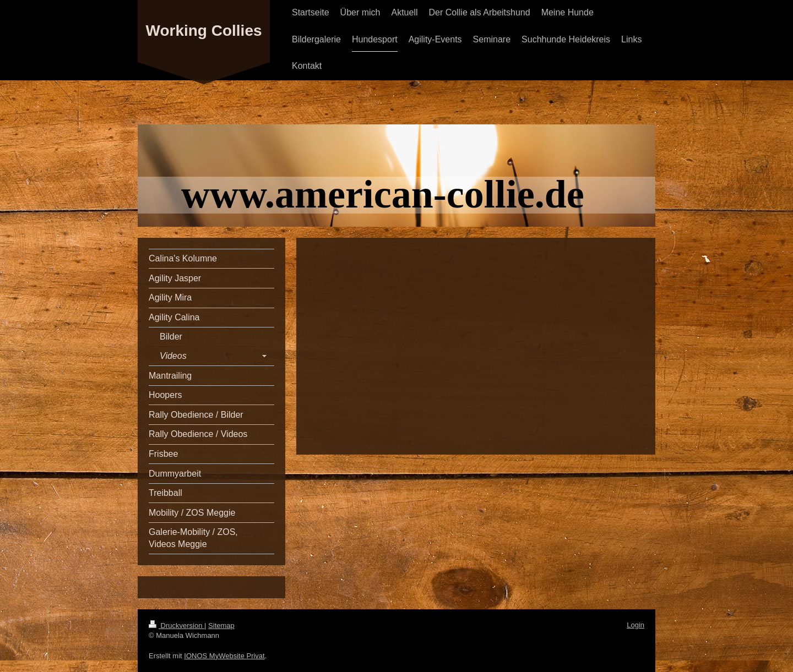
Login (636, 625)
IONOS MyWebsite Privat (224, 656)
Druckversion (176, 625)
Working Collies (203, 31)
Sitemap (221, 625)
